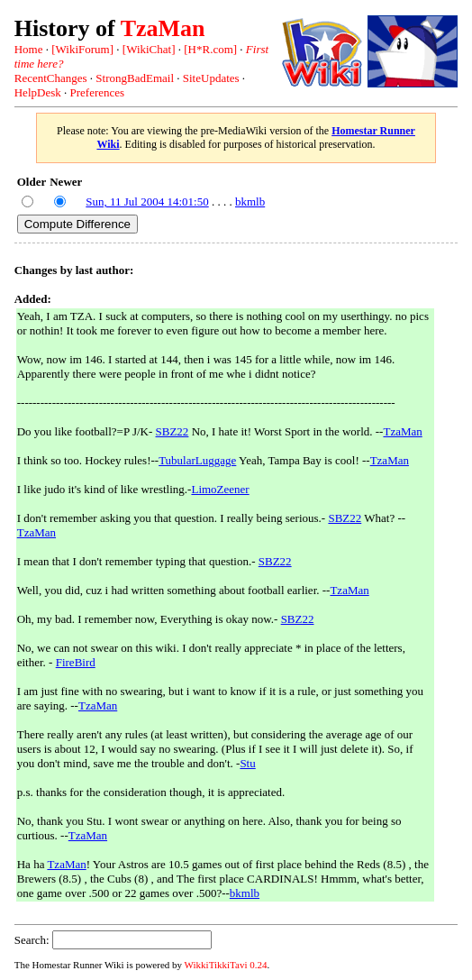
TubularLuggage (197, 460)
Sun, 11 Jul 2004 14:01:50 (147, 201)
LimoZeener (220, 489)
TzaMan (163, 28)
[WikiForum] (82, 49)
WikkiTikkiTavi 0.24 (226, 965)
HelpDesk (38, 92)
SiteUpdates (211, 78)
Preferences (97, 92)
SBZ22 (172, 431)
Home (29, 49)
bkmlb (250, 201)
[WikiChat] (149, 49)
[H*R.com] (210, 49)
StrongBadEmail (135, 78)
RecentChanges (51, 78)
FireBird (76, 662)
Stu (247, 763)
